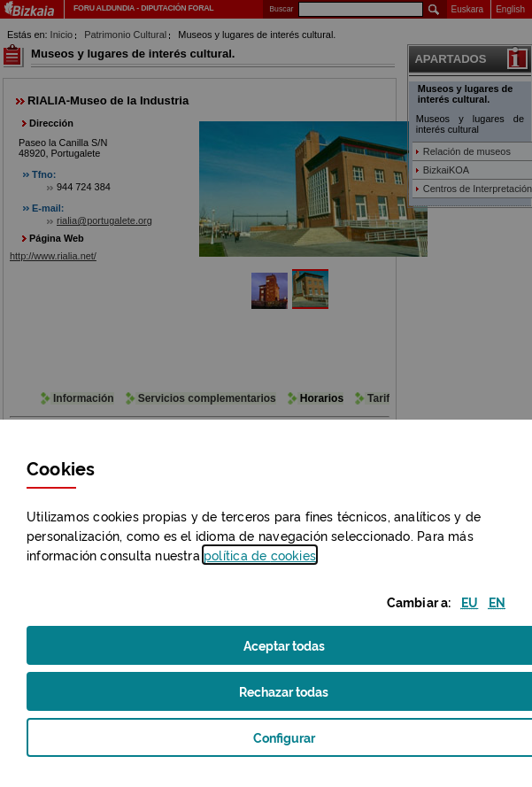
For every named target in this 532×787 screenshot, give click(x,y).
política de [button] (260, 555)
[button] (470, 602)
